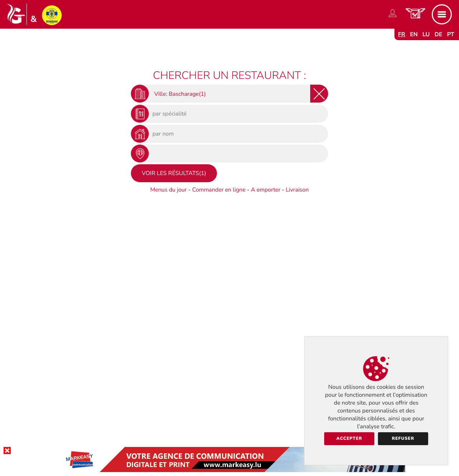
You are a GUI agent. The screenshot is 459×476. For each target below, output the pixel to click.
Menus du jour (169, 190)
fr (402, 34)
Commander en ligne (219, 190)
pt (451, 34)
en (414, 34)
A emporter (266, 190)
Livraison (297, 190)
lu (426, 34)
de (439, 34)
